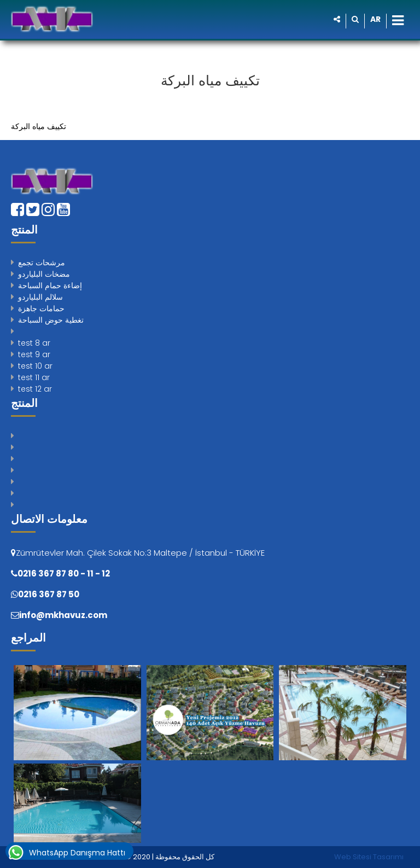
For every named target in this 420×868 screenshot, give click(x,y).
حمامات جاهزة (41, 308)
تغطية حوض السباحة (51, 320)
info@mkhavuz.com (63, 615)
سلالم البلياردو (40, 297)
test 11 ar (34, 377)
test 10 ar (35, 366)
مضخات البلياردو (44, 274)
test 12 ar (35, 389)
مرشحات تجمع (42, 263)
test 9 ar (34, 354)
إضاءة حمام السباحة (50, 286)
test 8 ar (34, 343)
